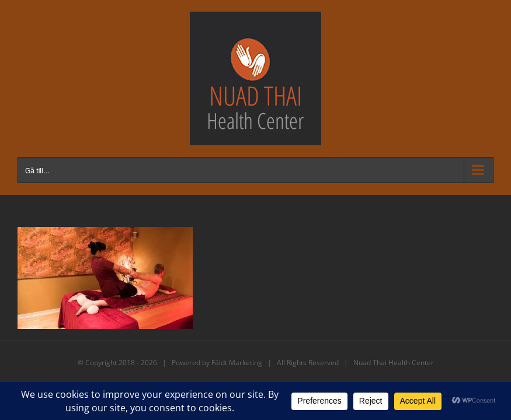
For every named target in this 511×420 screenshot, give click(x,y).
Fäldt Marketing (237, 363)
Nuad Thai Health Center (394, 363)
